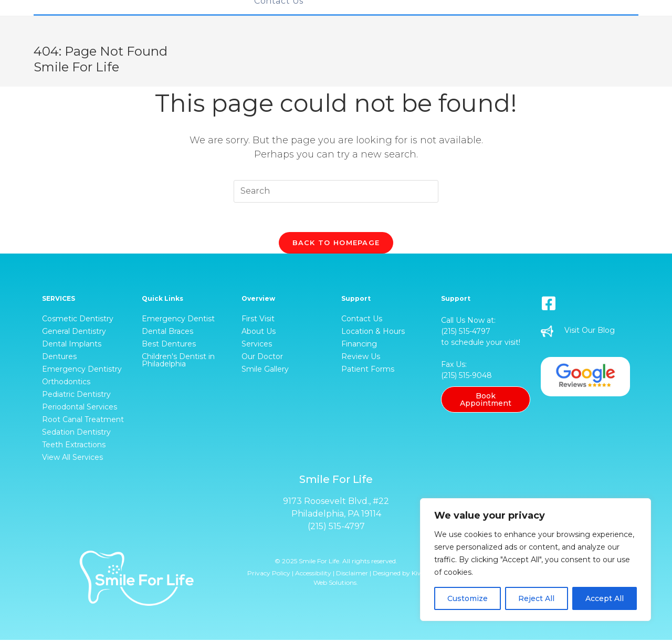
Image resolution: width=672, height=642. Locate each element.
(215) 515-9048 (466, 377)
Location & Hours (373, 333)
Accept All (605, 598)
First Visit (258, 321)
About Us (259, 333)
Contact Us (362, 321)
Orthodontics (66, 384)
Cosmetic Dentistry (78, 321)
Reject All (536, 598)
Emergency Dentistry (82, 371)
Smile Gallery (265, 371)
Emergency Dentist (178, 321)
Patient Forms (368, 371)
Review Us (361, 359)
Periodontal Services (80, 409)
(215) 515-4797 (466, 333)
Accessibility (313, 575)
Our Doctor (262, 359)
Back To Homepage (336, 245)
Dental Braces (167, 333)
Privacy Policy (269, 575)
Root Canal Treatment (83, 422)
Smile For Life (76, 67)
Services (257, 346)
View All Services (72, 459)
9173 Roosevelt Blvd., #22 (336, 503)
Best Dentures (169, 346)
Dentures (59, 359)
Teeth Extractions (74, 447)
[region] (535, 560)
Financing (359, 346)
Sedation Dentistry (76, 434)
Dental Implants (72, 346)
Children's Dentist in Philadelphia (178, 362)
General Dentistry (74, 333)
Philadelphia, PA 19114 (336, 516)
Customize (468, 598)
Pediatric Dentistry (76, 396)
